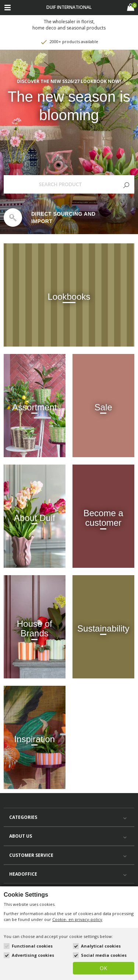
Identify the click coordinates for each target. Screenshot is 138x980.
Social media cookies (104, 955)
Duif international (69, 7)
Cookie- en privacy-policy (77, 919)
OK (103, 968)
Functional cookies (32, 946)
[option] (69, 218)
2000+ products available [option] (69, 42)
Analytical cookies (101, 946)
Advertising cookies (33, 955)
